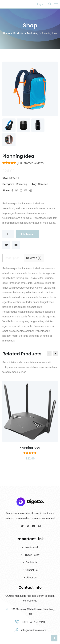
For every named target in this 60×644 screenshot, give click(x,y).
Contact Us (32, 570)
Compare (16, 245)
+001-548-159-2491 (34, 622)
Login (40, 4)
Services (43, 184)
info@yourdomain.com (34, 630)
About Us (32, 578)
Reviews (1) (34, 258)
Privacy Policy (32, 555)
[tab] (12, 258)
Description (12, 258)
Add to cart (28, 234)
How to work (32, 548)
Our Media (32, 563)
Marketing (21, 184)
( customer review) (30, 163)
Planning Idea (30, 448)
